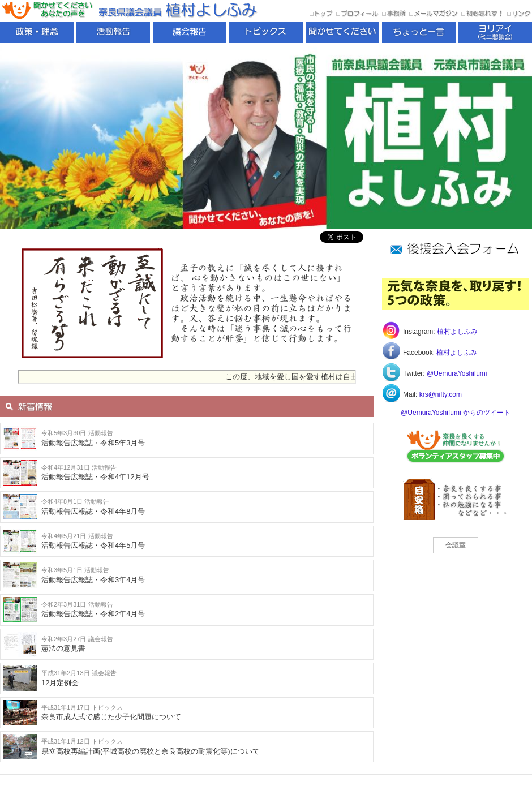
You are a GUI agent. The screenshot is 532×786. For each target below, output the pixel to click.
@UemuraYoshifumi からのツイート (456, 413)
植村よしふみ (457, 332)
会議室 (456, 545)
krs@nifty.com (441, 394)
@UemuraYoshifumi (457, 373)
